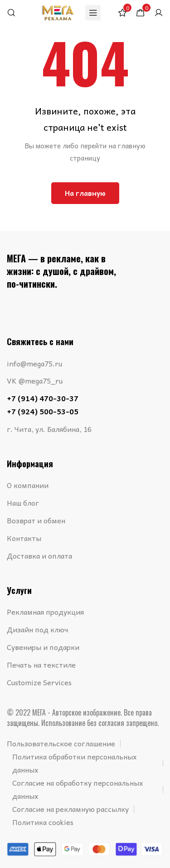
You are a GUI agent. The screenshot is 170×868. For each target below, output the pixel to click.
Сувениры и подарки (43, 647)
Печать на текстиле (41, 664)
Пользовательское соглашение (61, 743)
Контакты (24, 538)
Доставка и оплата (39, 555)
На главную (85, 193)
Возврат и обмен (36, 520)
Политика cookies (43, 822)
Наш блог (23, 503)
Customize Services (39, 682)
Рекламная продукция (45, 612)
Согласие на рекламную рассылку (70, 809)
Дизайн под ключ (37, 629)
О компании (28, 485)
